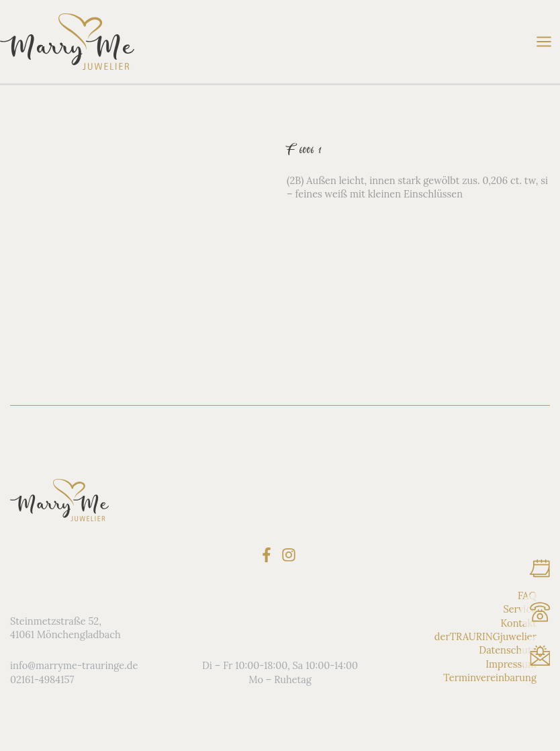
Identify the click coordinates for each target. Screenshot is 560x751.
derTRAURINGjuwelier (485, 636)
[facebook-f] (269, 555)
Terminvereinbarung (490, 677)
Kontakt (518, 623)
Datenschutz (508, 650)
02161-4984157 (42, 679)
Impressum (511, 664)
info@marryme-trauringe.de (74, 665)
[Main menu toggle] (544, 42)
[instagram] (291, 555)
